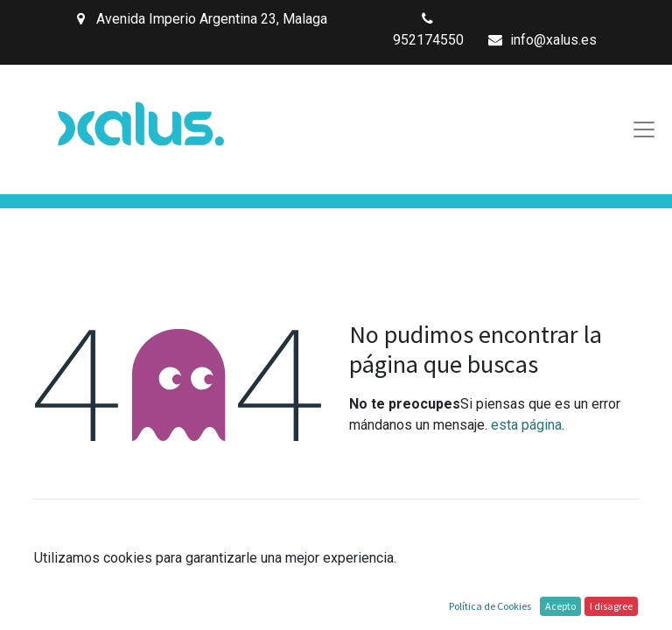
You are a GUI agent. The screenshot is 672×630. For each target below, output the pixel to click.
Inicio (336, 607)
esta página (526, 425)
